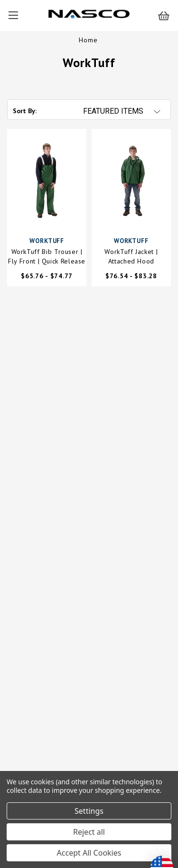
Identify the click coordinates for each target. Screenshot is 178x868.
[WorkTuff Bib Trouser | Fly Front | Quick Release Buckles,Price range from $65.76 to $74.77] (47, 180)
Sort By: (25, 111)
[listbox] (126, 111)
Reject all (89, 832)
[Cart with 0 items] (168, 15)
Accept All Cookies (89, 853)
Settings (89, 811)
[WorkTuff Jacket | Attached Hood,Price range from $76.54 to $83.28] (131, 180)
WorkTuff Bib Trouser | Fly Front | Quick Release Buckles (47, 257)
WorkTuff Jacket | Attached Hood (131, 256)
